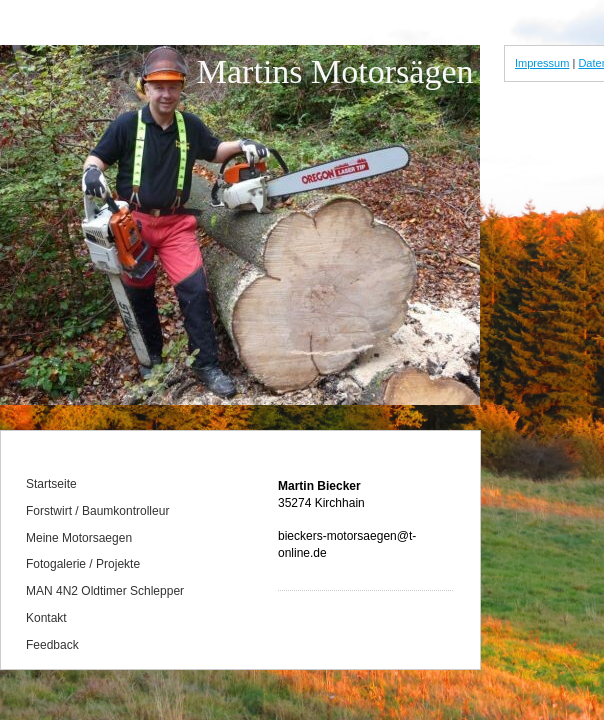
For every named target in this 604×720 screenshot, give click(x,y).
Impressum (542, 63)
